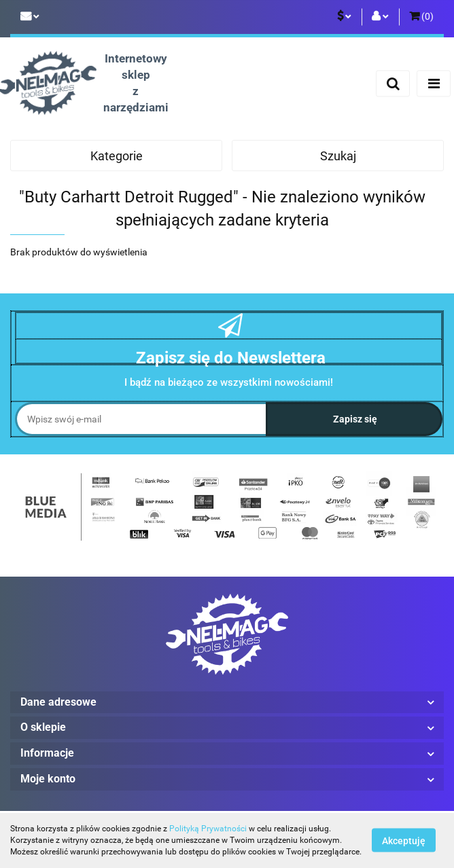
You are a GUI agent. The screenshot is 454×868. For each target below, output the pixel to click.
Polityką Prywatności (208, 829)
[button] (421, 17)
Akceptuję (404, 841)
